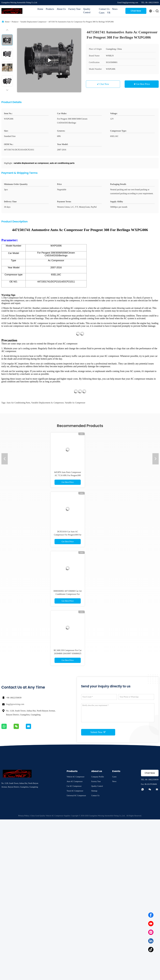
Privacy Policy (24, 816)
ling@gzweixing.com (15, 704)
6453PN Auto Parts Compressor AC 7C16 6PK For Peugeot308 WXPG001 (68, 475)
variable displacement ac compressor (47, 403)
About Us (61, 9)
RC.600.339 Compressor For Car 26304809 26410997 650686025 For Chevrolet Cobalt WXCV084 (68, 653)
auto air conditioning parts (18, 403)
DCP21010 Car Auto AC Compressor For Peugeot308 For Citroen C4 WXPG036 (68, 535)
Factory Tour (74, 9)
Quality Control (87, 11)
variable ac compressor (75, 403)
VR (109, 13)
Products (50, 9)
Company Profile (97, 777)
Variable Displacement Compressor (33, 22)
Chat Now (136, 11)
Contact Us (104, 9)
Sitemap (94, 791)
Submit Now (98, 732)
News (115, 9)
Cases (102, 13)
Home (40, 9)
